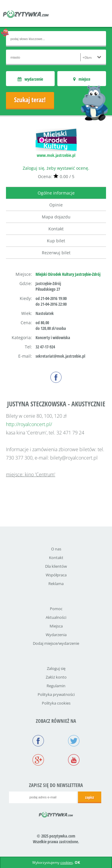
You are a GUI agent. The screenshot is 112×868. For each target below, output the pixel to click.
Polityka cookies (56, 703)
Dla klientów (56, 566)
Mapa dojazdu (56, 217)
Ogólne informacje (56, 193)
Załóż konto (56, 677)
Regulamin (56, 686)
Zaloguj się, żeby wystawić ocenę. (56, 168)
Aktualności (56, 617)
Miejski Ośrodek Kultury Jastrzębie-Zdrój (68, 274)
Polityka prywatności (56, 694)
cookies (67, 862)
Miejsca (56, 626)
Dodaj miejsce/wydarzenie (56, 643)
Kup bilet (56, 241)
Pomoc (56, 609)
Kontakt (56, 229)
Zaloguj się (56, 668)
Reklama (56, 584)
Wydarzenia (56, 635)
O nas (56, 549)
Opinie (56, 205)
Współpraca (56, 575)
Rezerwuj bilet (56, 253)
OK (77, 862)
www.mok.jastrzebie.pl (56, 155)
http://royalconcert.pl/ (29, 424)
